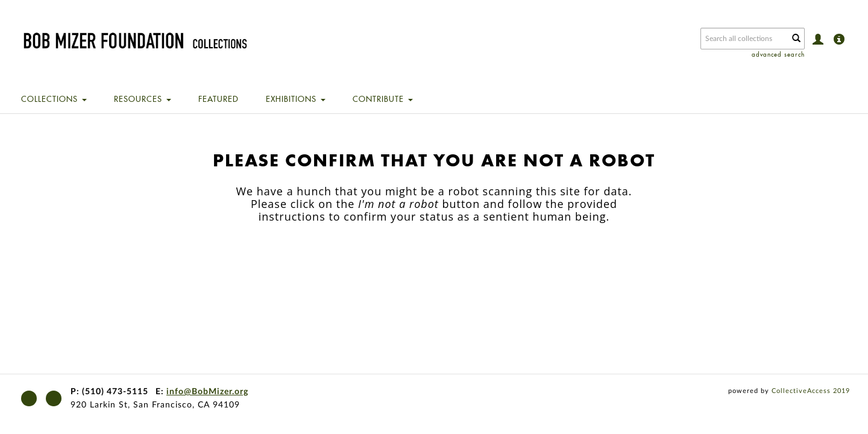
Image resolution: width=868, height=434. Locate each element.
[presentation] (421, 261)
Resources (143, 99)
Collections (54, 99)
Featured (219, 99)
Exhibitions (296, 99)
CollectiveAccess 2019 (811, 391)
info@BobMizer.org (207, 392)
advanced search (778, 55)
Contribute (383, 99)
